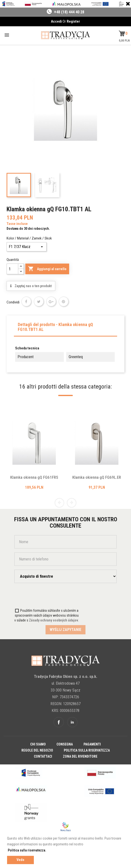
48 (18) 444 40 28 (70, 12)
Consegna (65, 744)
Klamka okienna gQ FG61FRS (34, 477)
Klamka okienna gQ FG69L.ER (97, 477)
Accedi (57, 21)
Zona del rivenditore (80, 756)
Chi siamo (38, 744)
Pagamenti (92, 744)
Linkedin (72, 722)
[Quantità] (12, 269)
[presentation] (43, 596)
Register (73, 21)
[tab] (65, 328)
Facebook (59, 722)
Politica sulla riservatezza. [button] (27, 850)
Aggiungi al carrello (47, 269)
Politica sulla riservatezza (87, 750)
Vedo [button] (20, 860)
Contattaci (43, 756)
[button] (123, 34)
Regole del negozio (37, 750)
